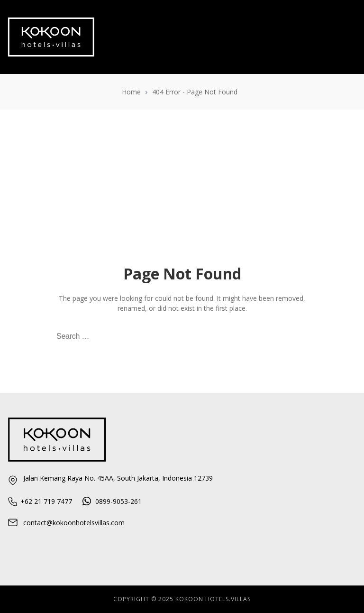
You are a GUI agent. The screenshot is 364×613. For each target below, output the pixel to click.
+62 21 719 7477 (40, 502)
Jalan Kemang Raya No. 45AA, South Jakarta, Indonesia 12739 (110, 480)
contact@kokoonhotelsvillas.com (66, 522)
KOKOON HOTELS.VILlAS (213, 599)
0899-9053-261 (112, 501)
